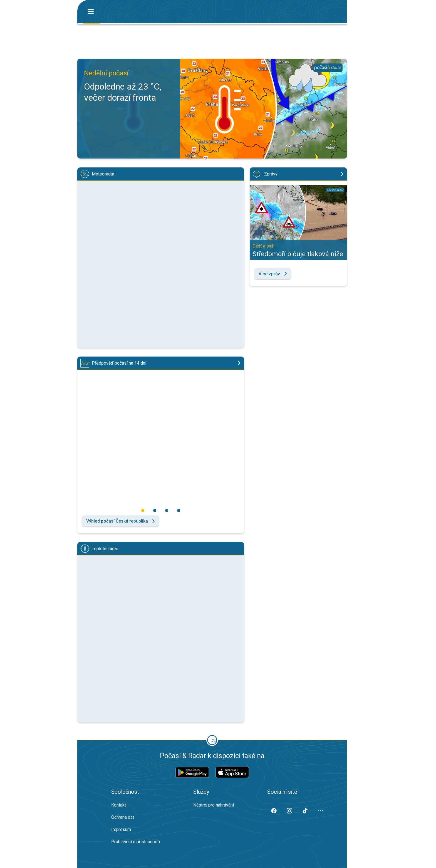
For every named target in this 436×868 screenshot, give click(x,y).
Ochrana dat (123, 817)
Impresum (121, 829)
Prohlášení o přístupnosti (136, 842)
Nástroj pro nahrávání (214, 805)
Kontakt (119, 805)
